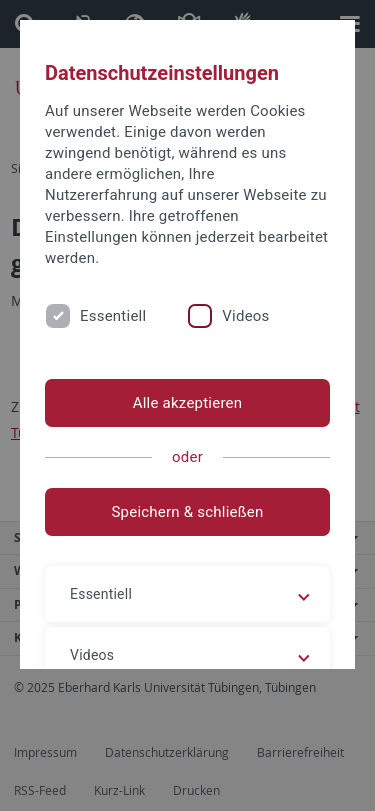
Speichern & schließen (187, 512)
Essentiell (113, 316)
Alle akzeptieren (188, 403)
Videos (245, 316)
